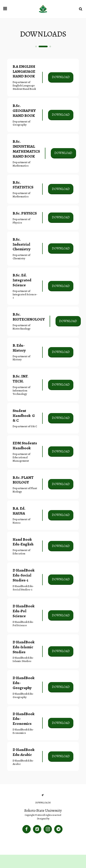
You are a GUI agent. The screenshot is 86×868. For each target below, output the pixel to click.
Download (61, 77)
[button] (5, 9)
